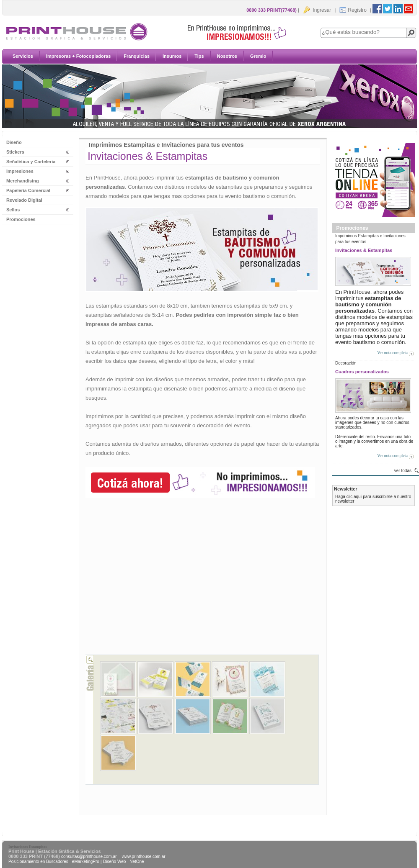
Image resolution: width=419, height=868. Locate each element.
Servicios (316, 56)
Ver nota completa (392, 353)
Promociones (21, 219)
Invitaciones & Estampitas (364, 250)
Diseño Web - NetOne (124, 862)
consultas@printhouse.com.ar (89, 856)
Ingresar (317, 10)
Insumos (354, 70)
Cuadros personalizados (362, 372)
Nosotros (316, 84)
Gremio (347, 84)
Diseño (14, 142)
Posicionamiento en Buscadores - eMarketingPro (54, 862)
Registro (353, 10)
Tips (381, 70)
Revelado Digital (24, 200)
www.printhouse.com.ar (144, 856)
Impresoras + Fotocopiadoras (372, 56)
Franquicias (319, 70)
